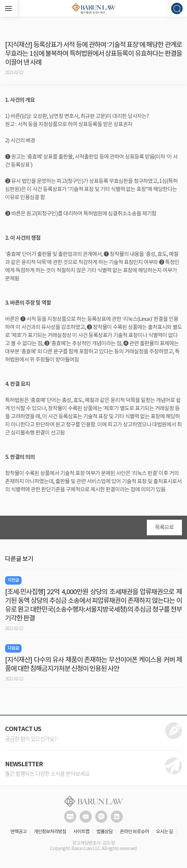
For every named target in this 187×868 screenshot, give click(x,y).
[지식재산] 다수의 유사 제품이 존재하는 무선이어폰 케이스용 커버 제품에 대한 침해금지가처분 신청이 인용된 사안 (93, 665)
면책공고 (19, 832)
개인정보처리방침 (50, 832)
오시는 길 (164, 832)
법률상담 (105, 832)
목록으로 (164, 527)
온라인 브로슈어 (134, 832)
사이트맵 (81, 832)
